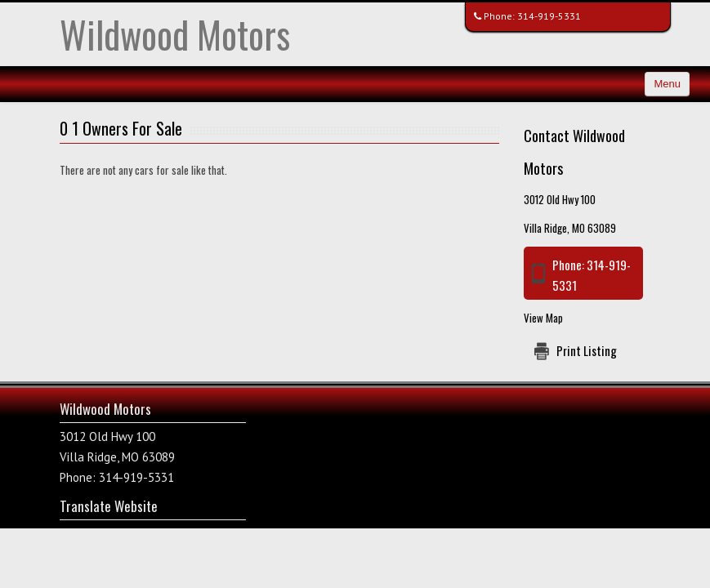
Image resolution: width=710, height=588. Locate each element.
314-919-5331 (549, 16)
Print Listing (587, 350)
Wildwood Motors (175, 34)
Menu (667, 84)
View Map (543, 318)
